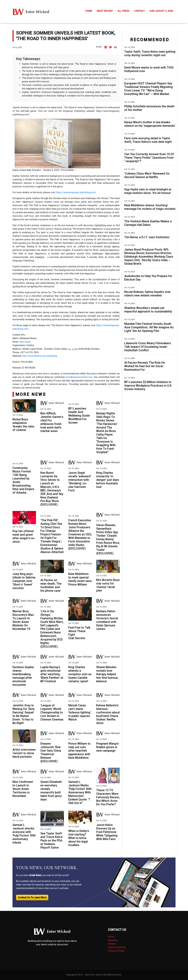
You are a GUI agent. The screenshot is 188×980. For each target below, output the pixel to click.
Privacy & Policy (116, 951)
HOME (89, 11)
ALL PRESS (123, 11)
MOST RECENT (105, 11)
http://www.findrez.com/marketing (40, 356)
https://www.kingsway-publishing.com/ (76, 192)
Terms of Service (117, 947)
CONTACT (139, 11)
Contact (112, 944)
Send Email (25, 342)
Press (111, 937)
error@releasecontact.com (79, 377)
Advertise (113, 940)
